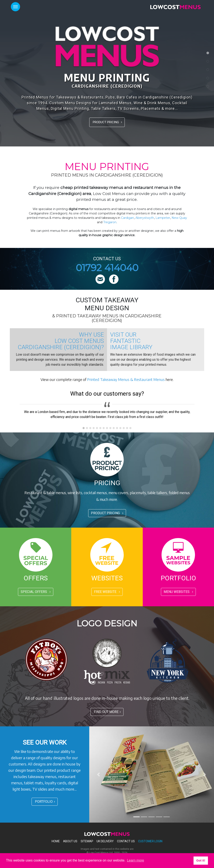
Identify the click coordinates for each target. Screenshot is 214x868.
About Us (70, 841)
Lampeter (163, 218)
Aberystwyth (145, 218)
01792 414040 (107, 268)
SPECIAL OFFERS (36, 592)
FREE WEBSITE (107, 592)
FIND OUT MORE (107, 712)
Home (56, 841)
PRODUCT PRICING (107, 122)
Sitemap (87, 841)
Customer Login (150, 841)
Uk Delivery (105, 841)
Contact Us (126, 841)
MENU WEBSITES (178, 592)
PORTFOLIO (45, 802)
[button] (99, 774)
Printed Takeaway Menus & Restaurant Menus (126, 379)
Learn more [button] (135, 860)
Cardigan (127, 218)
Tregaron (110, 222)
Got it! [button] (201, 860)
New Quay (179, 218)
